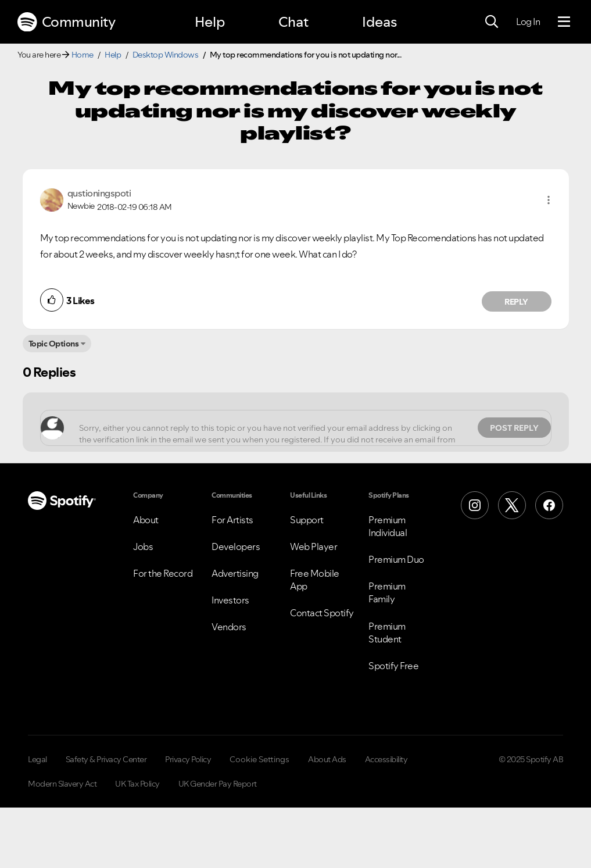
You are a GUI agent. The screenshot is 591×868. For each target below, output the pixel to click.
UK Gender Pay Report (218, 784)
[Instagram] (475, 505)
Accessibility (386, 759)
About (146, 520)
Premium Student (387, 633)
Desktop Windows (166, 55)
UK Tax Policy (137, 784)
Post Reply (514, 428)
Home (83, 55)
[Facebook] (549, 505)
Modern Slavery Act (62, 784)
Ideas (379, 22)
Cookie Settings (259, 759)
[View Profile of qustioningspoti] (99, 193)
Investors (230, 600)
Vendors (229, 627)
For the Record (163, 573)
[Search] (492, 22)
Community (66, 22)
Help (210, 22)
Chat (293, 22)
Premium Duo (396, 559)
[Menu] (564, 22)
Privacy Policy (188, 759)
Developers (236, 546)
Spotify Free (393, 666)
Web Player (314, 546)
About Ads (327, 759)
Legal (37, 759)
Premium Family (387, 592)
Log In (528, 22)
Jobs (143, 546)
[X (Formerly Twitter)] (512, 505)
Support (307, 520)
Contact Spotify (322, 613)
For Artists (232, 520)
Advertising (235, 573)
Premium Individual (388, 526)
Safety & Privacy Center (106, 759)
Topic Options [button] (54, 344)
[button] (549, 200)
